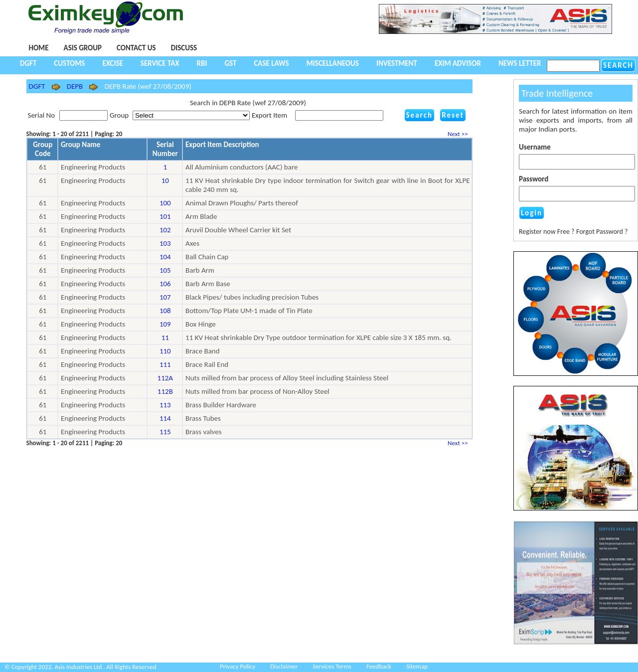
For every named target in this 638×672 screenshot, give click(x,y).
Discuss (184, 48)
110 (165, 351)
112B (165, 391)
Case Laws (271, 63)
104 (165, 257)
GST (230, 63)
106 (165, 284)
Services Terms (332, 666)
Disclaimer (284, 666)
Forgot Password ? (602, 232)
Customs (69, 63)
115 (165, 432)
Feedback (379, 666)
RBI (202, 63)
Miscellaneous (333, 63)
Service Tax (160, 63)
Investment (397, 63)
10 (165, 180)
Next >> (459, 134)
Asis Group (83, 48)
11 (165, 337)
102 (165, 230)
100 (165, 203)
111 (165, 364)
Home (39, 48)
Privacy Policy (238, 666)
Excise (112, 63)
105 (165, 270)
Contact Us (136, 48)
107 (165, 297)
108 (165, 311)
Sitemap (417, 666)
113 (165, 405)
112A (165, 378)
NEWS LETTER (520, 63)
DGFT (28, 63)
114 (165, 418)
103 (165, 243)
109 (165, 324)
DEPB (75, 86)
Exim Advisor (458, 63)
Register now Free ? (547, 232)
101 (165, 216)
